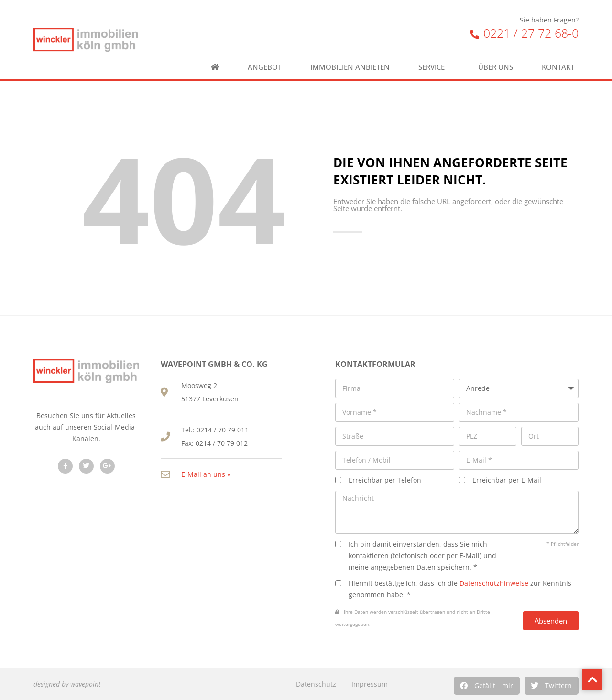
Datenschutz (316, 684)
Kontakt (560, 67)
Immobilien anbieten (350, 67)
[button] (487, 686)
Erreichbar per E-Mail (507, 480)
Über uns (496, 67)
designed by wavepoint (67, 684)
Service (434, 67)
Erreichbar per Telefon (385, 480)
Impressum (370, 684)
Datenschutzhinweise (494, 583)
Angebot (265, 67)
